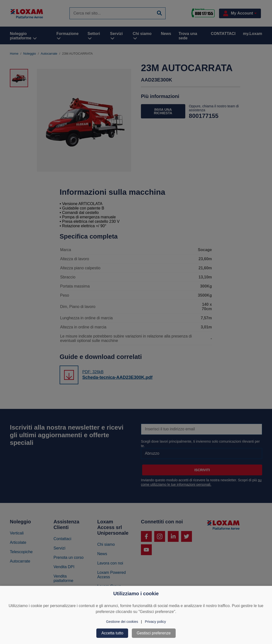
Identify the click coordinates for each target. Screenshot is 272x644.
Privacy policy (155, 622)
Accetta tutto (112, 633)
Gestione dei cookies (122, 622)
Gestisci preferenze (154, 633)
